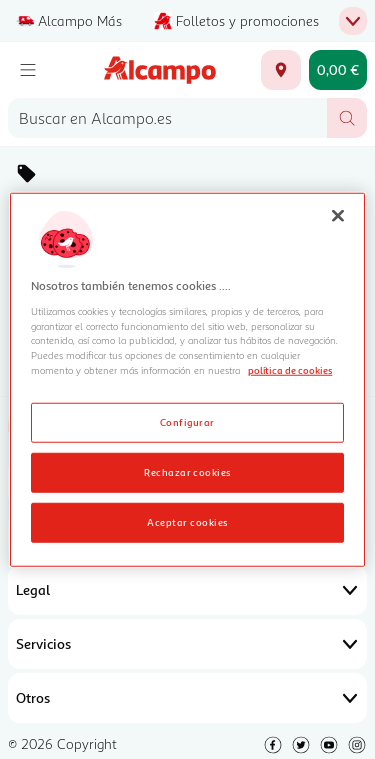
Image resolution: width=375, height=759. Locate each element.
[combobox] (167, 118)
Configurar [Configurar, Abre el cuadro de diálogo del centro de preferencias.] (187, 422)
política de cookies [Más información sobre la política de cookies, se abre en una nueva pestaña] (290, 370)
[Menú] (28, 70)
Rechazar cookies (187, 472)
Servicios (187, 644)
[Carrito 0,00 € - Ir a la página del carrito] (338, 70)
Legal (187, 590)
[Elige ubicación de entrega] (281, 70)
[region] (187, 379)
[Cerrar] (338, 215)
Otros (187, 698)
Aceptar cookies (187, 522)
